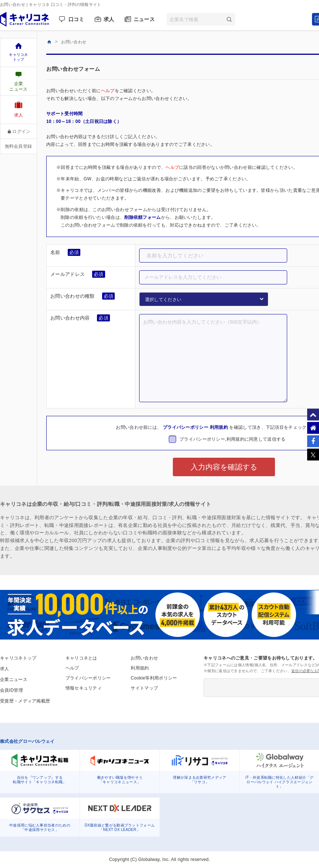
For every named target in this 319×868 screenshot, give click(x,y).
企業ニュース (14, 680)
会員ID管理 (11, 690)
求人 (109, 19)
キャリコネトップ (18, 658)
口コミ (76, 19)
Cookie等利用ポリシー (154, 678)
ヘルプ (108, 91)
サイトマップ (144, 688)
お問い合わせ (144, 658)
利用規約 (219, 427)
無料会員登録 (19, 146)
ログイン (19, 131)
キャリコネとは (81, 658)
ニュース (144, 19)
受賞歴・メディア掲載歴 (25, 701)
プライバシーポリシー (186, 427)
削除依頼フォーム (142, 217)
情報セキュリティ (84, 688)
